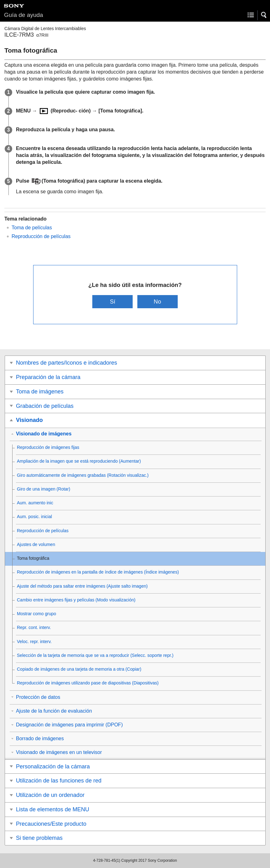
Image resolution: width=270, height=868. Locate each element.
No (157, 301)
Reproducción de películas (41, 236)
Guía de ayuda (24, 15)
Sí (112, 301)
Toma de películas (32, 228)
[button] (264, 15)
